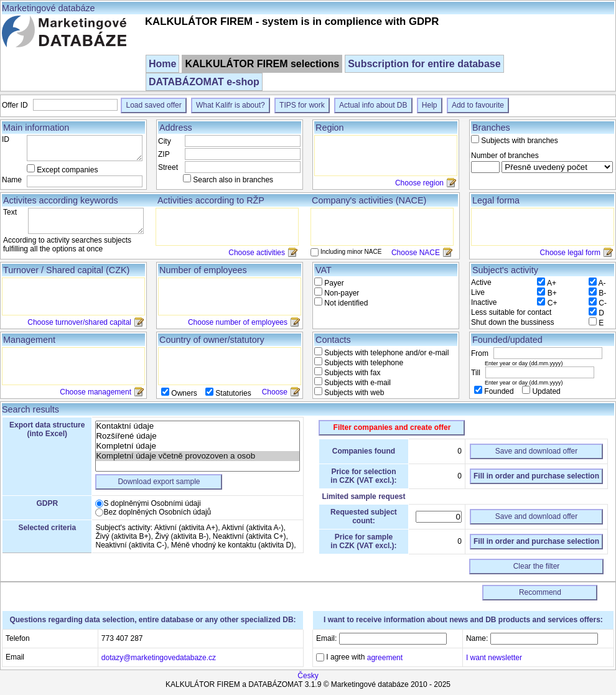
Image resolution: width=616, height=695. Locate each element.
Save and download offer (537, 451)
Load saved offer (153, 105)
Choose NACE (416, 253)
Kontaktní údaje (198, 426)
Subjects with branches (519, 141)
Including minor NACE (351, 252)
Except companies (67, 170)
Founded (499, 391)
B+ (552, 293)
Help (430, 105)
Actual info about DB (373, 105)
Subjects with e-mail (357, 383)
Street (168, 167)
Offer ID (16, 105)
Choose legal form (570, 253)
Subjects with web (353, 393)
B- (602, 293)
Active (481, 282)
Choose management (96, 392)
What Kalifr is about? (231, 105)
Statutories (232, 393)
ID (6, 139)
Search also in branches (233, 180)
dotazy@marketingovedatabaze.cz (159, 657)
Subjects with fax (351, 373)
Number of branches (505, 156)
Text (10, 212)
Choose (275, 392)
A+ (552, 283)
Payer (333, 283)
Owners (184, 393)
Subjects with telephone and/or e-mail (385, 353)
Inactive (484, 302)
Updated (545, 391)
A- (602, 283)
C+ (553, 303)
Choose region (419, 183)
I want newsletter (494, 657)
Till (477, 373)
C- (603, 303)
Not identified (345, 303)
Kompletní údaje (198, 446)
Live (478, 292)
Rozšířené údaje (198, 436)
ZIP (164, 154)
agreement (385, 658)
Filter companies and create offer (392, 427)
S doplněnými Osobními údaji (152, 503)
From (481, 353)
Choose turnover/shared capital (79, 322)
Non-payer (341, 293)
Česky (308, 676)
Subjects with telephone (363, 363)
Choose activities (257, 253)
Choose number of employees (238, 322)
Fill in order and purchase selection (536, 476)
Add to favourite (478, 105)
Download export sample (159, 482)
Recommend (540, 592)
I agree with (363, 657)
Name (12, 180)
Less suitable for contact (511, 312)
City (165, 141)
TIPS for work (302, 105)
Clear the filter (537, 566)
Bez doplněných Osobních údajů (157, 512)
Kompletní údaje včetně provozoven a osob (198, 456)
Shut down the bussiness (512, 322)
